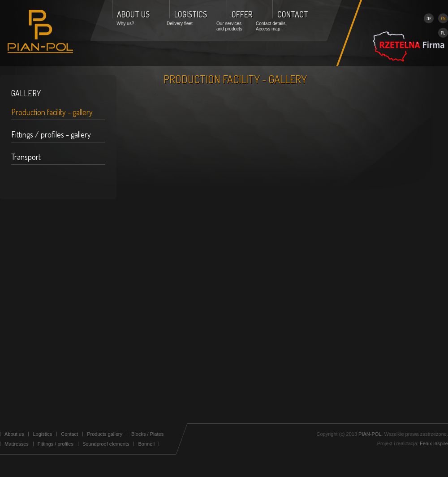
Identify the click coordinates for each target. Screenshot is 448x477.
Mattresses (17, 444)
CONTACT (293, 14)
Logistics (42, 434)
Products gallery (105, 434)
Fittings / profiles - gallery (51, 134)
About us (14, 434)
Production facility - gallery (52, 112)
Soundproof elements (106, 444)
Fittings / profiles (56, 444)
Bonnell (146, 444)
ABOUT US (133, 14)
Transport (26, 157)
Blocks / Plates (147, 434)
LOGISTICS (191, 14)
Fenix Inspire (434, 443)
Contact (69, 434)
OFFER (242, 14)
